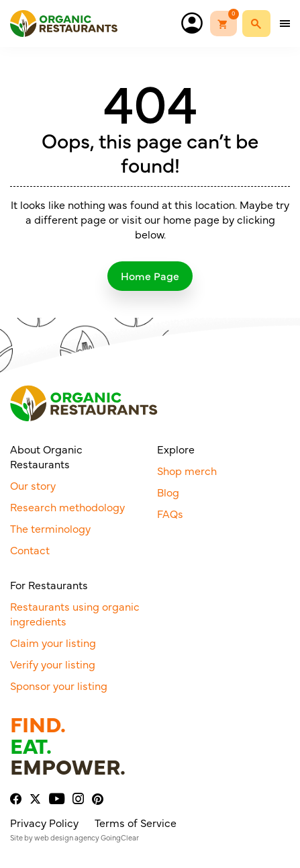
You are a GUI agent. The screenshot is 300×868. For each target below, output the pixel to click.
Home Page (150, 275)
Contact (30, 550)
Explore (176, 449)
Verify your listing (53, 664)
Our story (33, 485)
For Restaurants (49, 584)
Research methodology (67, 507)
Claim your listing (53, 642)
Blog (168, 492)
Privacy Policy (44, 822)
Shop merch (187, 470)
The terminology (50, 528)
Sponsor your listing (59, 685)
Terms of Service (136, 822)
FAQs (170, 513)
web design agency (67, 837)
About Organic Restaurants (46, 456)
